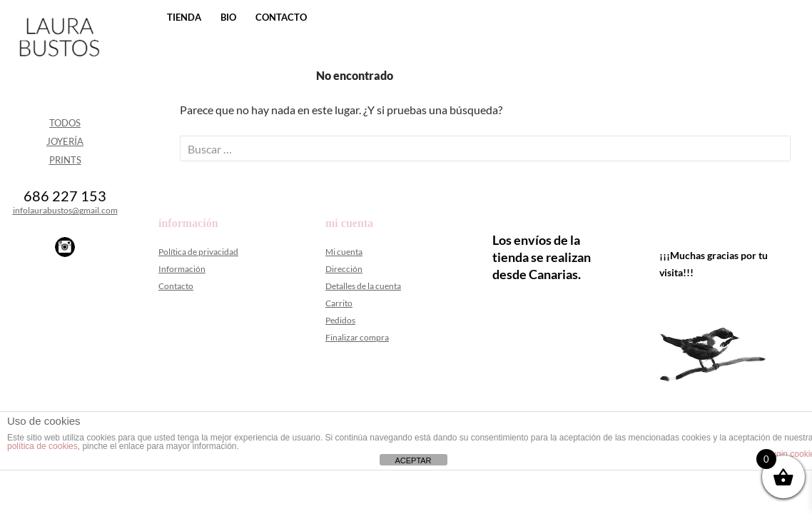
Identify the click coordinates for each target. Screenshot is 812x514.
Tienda (184, 17)
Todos (65, 123)
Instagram (65, 247)
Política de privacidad (198, 252)
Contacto (281, 17)
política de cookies (42, 446)
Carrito (339, 303)
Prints (65, 160)
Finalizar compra (357, 337)
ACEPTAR (413, 460)
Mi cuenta (344, 252)
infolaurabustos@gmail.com (65, 210)
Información (182, 269)
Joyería (65, 141)
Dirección (344, 269)
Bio (228, 17)
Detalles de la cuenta (363, 286)
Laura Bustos (59, 62)
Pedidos (340, 320)
